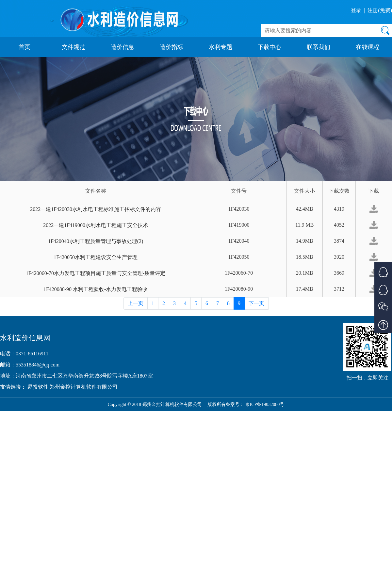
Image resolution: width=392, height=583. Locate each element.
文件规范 (73, 47)
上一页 (136, 303)
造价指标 (171, 47)
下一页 (256, 303)
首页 (24, 47)
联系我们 (318, 47)
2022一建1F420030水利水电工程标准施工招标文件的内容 (96, 209)
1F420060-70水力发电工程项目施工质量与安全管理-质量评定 (96, 273)
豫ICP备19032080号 (265, 405)
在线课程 (367, 47)
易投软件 (39, 387)
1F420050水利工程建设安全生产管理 (96, 257)
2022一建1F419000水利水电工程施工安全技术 (96, 225)
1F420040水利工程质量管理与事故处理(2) (96, 241)
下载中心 (269, 47)
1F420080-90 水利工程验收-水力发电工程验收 (96, 289)
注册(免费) (380, 10)
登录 (356, 10)
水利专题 (220, 47)
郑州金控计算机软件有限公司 (84, 387)
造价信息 (122, 47)
